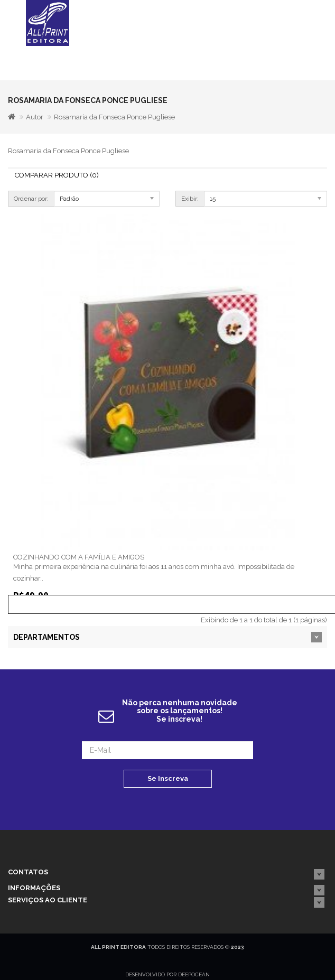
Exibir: (190, 199)
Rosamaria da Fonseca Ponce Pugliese (114, 117)
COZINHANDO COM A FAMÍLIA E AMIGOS (79, 557)
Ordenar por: (31, 199)
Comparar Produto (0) (57, 175)
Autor (35, 117)
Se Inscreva (168, 778)
